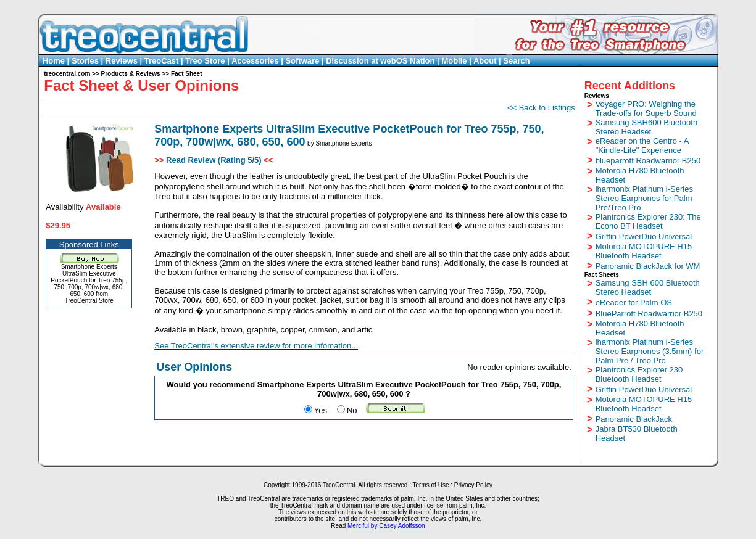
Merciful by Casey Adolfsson (386, 526)
